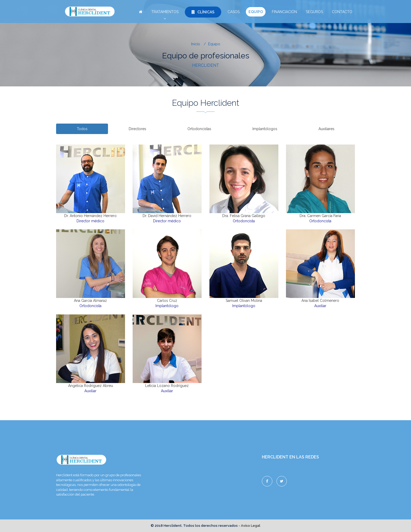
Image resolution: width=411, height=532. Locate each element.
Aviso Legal (251, 526)
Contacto (342, 12)
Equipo (256, 12)
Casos (234, 12)
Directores (137, 129)
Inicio (196, 44)
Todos (82, 129)
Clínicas (203, 12)
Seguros (314, 12)
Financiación (284, 12)
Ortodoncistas (199, 129)
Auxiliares (326, 129)
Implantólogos (265, 129)
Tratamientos (165, 13)
